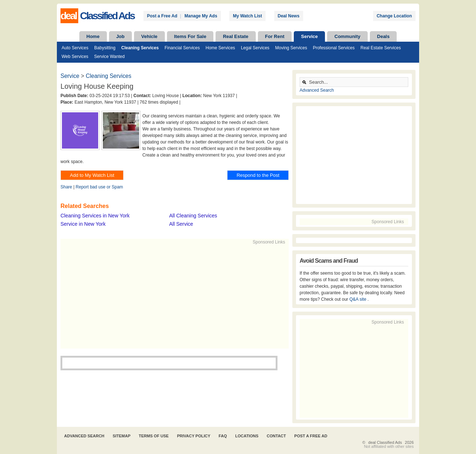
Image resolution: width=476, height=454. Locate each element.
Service (309, 36)
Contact (276, 436)
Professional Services (334, 48)
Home (93, 36)
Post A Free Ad (311, 436)
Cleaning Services (140, 48)
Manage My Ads (201, 16)
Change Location (394, 16)
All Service (181, 224)
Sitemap (122, 436)
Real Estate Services (381, 48)
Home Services (220, 48)
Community (347, 36)
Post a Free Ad (162, 16)
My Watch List (247, 16)
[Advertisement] (171, 296)
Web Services (75, 57)
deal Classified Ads (385, 442)
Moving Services (291, 48)
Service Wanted (109, 57)
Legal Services (255, 48)
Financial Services (182, 48)
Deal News (289, 16)
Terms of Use (154, 436)
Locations (247, 436)
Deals (383, 36)
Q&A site (358, 299)
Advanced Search (317, 90)
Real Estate (235, 36)
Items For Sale (190, 36)
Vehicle (149, 36)
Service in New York (83, 224)
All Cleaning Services (193, 216)
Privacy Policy (194, 436)
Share (66, 187)
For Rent (275, 36)
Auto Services (75, 48)
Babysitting (105, 48)
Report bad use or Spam (99, 187)
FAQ (223, 436)
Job (120, 36)
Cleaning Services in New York (95, 216)
